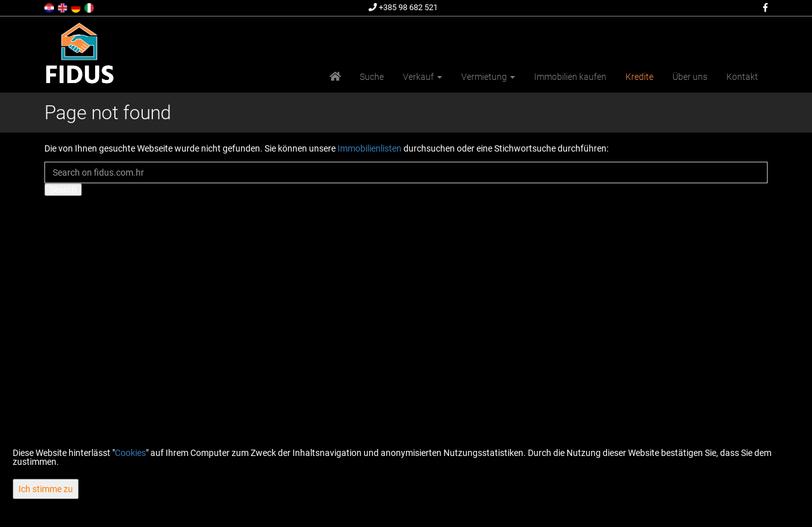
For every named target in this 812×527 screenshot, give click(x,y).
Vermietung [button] (488, 77)
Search (63, 190)
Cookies (130, 453)
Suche (372, 77)
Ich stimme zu (46, 489)
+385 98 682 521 (403, 7)
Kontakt (742, 77)
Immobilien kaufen (570, 77)
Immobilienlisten (370, 148)
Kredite (639, 77)
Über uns (690, 77)
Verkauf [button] (422, 77)
